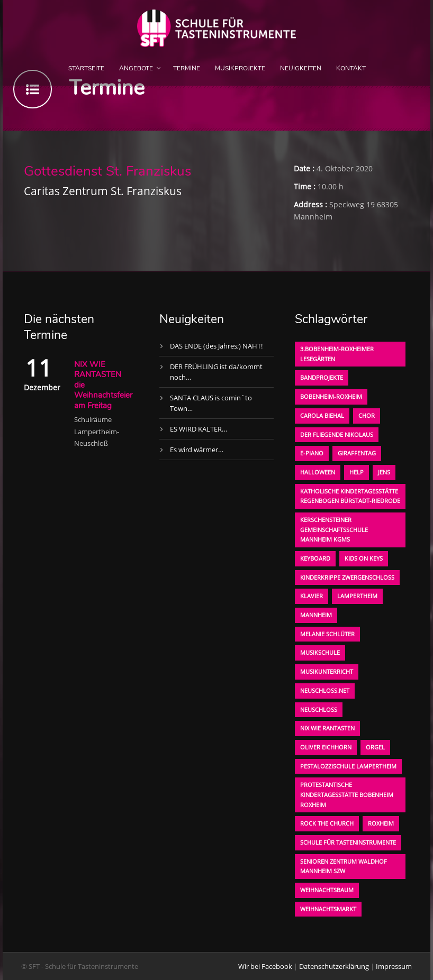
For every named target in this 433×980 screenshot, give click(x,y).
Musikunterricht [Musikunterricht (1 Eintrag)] (327, 671)
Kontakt (351, 68)
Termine (187, 68)
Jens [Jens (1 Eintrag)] (384, 472)
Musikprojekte (240, 68)
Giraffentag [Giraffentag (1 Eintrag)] (357, 453)
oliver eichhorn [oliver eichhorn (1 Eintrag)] (326, 747)
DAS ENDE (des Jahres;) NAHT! (216, 346)
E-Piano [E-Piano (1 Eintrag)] (312, 453)
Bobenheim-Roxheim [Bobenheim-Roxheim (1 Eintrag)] (331, 396)
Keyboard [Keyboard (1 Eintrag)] (315, 558)
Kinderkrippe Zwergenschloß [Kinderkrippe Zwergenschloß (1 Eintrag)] (347, 577)
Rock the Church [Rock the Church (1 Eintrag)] (327, 823)
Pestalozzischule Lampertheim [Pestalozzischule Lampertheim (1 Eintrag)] (348, 766)
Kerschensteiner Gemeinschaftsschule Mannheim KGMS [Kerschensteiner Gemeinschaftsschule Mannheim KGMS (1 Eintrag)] (334, 529)
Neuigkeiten (301, 68)
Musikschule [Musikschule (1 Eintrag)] (320, 652)
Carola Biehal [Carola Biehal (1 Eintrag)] (322, 415)
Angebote (136, 68)
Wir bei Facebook (265, 966)
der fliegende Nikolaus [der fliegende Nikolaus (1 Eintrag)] (337, 434)
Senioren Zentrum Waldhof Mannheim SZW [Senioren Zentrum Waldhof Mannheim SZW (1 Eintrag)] (344, 866)
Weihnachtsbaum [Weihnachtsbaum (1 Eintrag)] (327, 890)
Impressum (394, 966)
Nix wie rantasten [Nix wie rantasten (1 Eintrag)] (327, 728)
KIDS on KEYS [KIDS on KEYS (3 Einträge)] (364, 558)
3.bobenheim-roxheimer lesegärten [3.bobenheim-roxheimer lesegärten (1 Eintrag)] (337, 354)
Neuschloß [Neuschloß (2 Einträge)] (319, 709)
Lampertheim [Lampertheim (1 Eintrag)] (357, 596)
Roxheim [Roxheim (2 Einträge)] (381, 823)
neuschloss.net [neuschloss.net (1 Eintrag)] (325, 690)
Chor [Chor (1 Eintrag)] (367, 415)
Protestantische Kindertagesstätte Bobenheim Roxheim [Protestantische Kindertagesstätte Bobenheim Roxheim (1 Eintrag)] (347, 794)
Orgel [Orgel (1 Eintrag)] (375, 747)
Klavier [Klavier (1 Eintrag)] (312, 596)
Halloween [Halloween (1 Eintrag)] (318, 472)
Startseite (86, 68)
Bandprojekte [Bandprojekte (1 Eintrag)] (322, 377)
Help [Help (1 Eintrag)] (357, 472)
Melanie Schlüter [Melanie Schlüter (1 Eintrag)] (327, 634)
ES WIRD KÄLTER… (199, 429)
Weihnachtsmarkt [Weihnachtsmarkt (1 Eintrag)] (328, 909)
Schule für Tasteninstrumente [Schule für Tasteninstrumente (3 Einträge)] (348, 842)
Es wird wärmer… (197, 450)
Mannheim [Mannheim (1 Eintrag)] (316, 615)
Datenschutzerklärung (334, 966)
